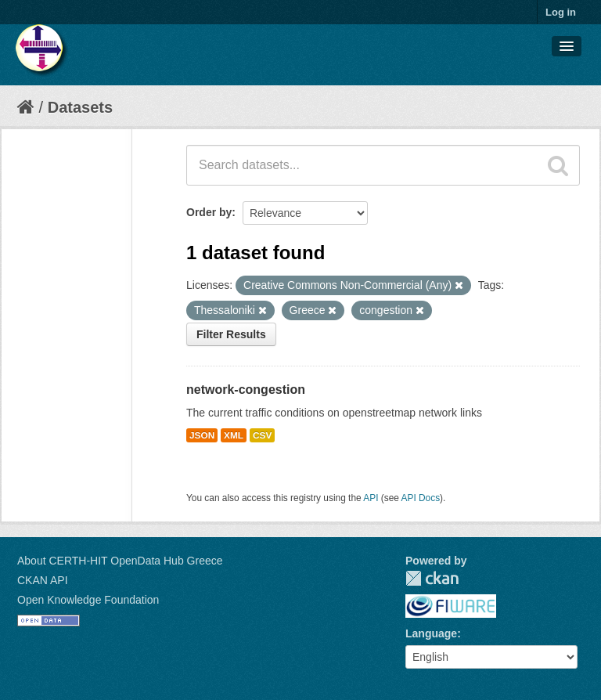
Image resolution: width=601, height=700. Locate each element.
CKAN (432, 578)
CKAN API (43, 580)
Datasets (80, 107)
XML (234, 435)
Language (431, 633)
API (371, 498)
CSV (262, 435)
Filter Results (231, 334)
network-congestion (246, 390)
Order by (209, 212)
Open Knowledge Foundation (88, 600)
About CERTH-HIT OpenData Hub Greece (120, 561)
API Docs (421, 498)
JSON (202, 435)
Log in (561, 12)
